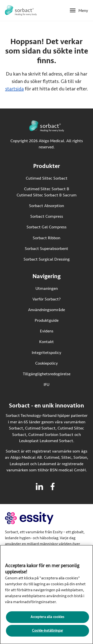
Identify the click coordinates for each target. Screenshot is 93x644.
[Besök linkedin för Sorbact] (39, 486)
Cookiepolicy (46, 363)
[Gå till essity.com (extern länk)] (38, 518)
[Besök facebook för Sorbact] (53, 486)
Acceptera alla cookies (47, 618)
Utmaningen (47, 288)
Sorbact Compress (47, 216)
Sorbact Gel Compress (46, 227)
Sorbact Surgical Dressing (47, 259)
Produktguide (47, 320)
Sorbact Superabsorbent (46, 249)
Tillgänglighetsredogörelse (47, 374)
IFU (57, 384)
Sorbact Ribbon (46, 238)
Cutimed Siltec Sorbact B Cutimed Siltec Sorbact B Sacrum (47, 192)
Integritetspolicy (46, 353)
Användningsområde (46, 310)
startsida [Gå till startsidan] (15, 89)
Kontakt (46, 342)
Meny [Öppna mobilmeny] (83, 11)
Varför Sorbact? (47, 299)
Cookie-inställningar (47, 632)
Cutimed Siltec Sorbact (47, 178)
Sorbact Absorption (46, 206)
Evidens (47, 331)
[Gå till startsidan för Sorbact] (21, 10)
